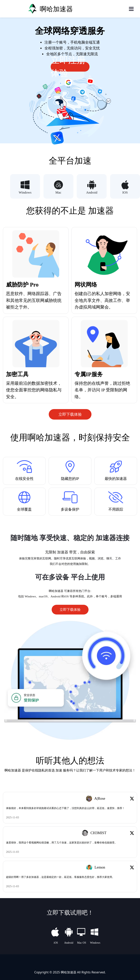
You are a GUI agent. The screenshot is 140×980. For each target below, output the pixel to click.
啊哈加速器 (69, 972)
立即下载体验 (70, 414)
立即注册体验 (68, 67)
